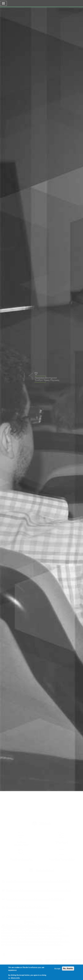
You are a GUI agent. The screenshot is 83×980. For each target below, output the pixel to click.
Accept (57, 969)
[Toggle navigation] (3, 3)
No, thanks (68, 969)
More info (15, 979)
